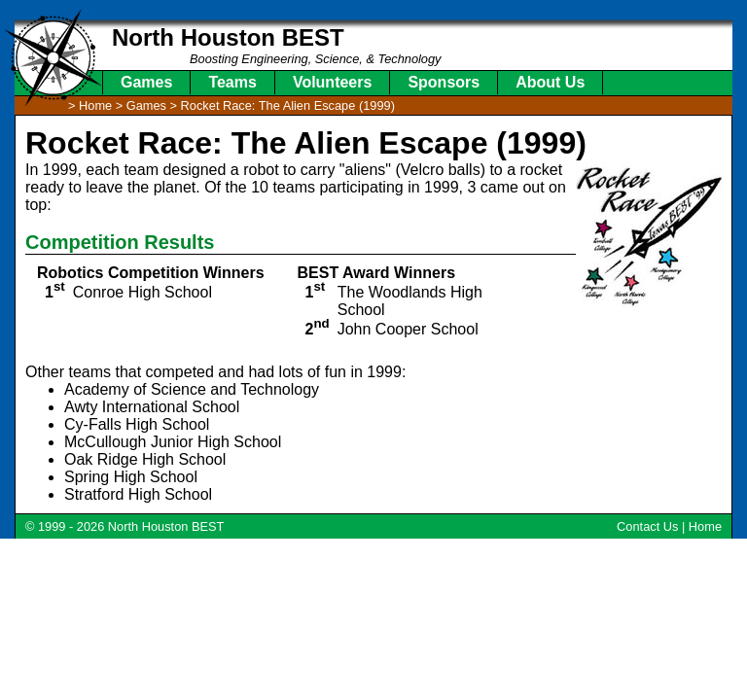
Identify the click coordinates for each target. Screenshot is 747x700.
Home (705, 526)
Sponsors (444, 82)
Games (146, 82)
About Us (550, 82)
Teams (232, 82)
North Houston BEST (228, 37)
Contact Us (647, 526)
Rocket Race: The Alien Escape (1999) (288, 105)
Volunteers (333, 82)
